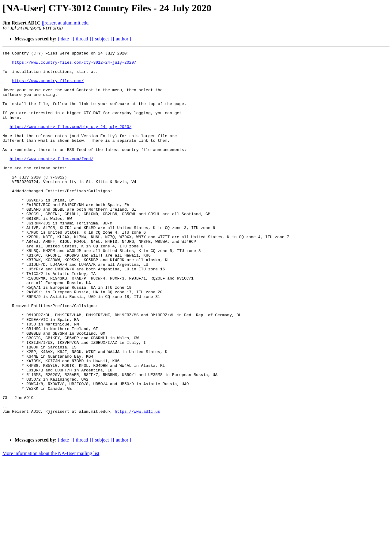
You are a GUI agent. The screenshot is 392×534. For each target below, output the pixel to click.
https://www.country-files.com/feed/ (51, 181)
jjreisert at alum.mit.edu (65, 23)
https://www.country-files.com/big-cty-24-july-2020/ (70, 142)
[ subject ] (102, 39)
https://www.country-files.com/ (48, 87)
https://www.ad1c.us (138, 484)
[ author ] (122, 39)
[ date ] (65, 39)
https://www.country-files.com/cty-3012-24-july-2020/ (74, 65)
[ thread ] (82, 39)
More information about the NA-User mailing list (51, 529)
